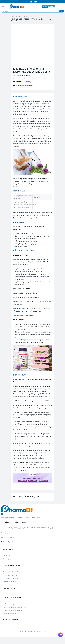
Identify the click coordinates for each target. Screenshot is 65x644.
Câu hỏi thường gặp (9, 614)
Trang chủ (14, 16)
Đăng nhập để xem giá (25, 85)
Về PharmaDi (7, 556)
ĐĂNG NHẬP (52, 7)
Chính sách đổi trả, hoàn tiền (12, 572)
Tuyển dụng (7, 559)
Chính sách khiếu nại (10, 582)
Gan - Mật (22, 78)
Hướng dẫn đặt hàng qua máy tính (14, 610)
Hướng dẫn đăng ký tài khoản (12, 604)
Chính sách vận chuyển (11, 578)
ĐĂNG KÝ (45, 7)
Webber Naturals (26, 75)
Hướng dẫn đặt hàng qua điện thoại (14, 607)
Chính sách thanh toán (10, 575)
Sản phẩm (25, 16)
